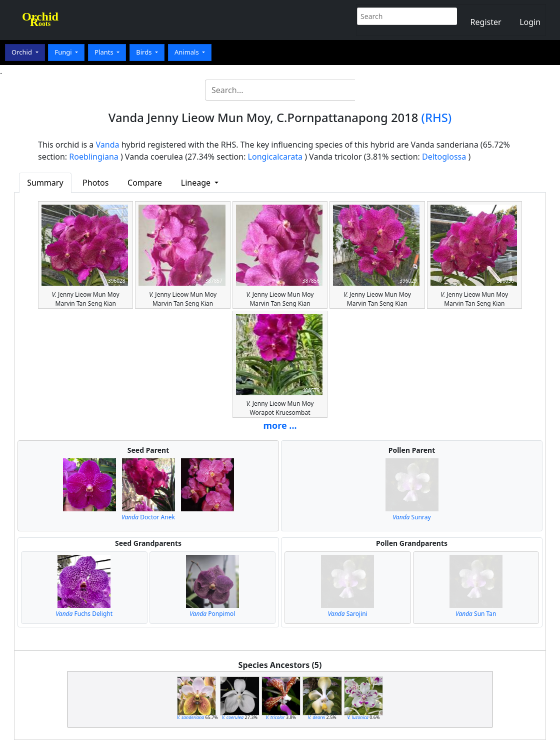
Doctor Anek (148, 517)
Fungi (64, 52)
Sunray (411, 517)
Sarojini (348, 614)
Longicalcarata (275, 157)
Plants (105, 52)
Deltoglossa (444, 157)
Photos (95, 183)
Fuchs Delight (84, 614)
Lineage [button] (197, 183)
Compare (145, 183)
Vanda (108, 145)
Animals (187, 52)
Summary (45, 183)
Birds (145, 52)
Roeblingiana (93, 157)
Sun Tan (476, 614)
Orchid (22, 52)
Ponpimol (212, 614)
